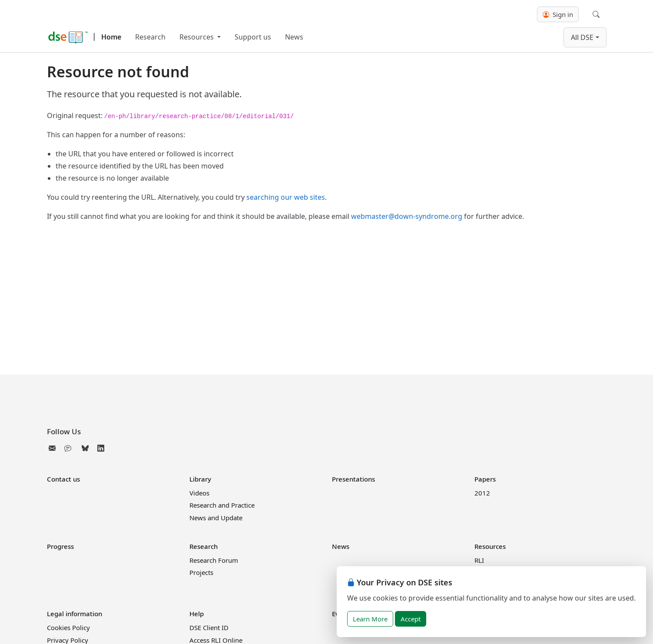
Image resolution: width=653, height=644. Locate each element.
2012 (482, 493)
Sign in (558, 14)
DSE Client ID (209, 627)
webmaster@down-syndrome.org (407, 216)
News (294, 37)
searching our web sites (286, 197)
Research (150, 37)
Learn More (370, 619)
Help (197, 614)
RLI (479, 560)
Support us (253, 37)
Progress (60, 546)
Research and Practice (222, 505)
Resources (197, 37)
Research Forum (214, 560)
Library (200, 479)
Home (111, 37)
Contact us (63, 479)
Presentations (353, 479)
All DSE (582, 37)
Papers (485, 479)
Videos (199, 493)
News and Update (216, 518)
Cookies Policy (68, 627)
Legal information (75, 614)
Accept (411, 619)
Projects (201, 572)
